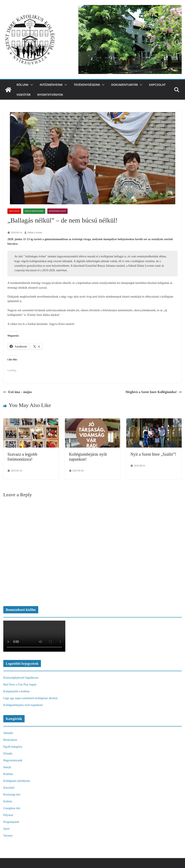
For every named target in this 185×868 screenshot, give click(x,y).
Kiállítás (8, 774)
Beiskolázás (10, 740)
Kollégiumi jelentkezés (17, 781)
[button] (31, 85)
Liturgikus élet (12, 808)
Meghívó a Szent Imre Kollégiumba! (154, 392)
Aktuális (14, 211)
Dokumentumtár (125, 85)
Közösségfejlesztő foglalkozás (21, 678)
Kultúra (8, 801)
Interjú (7, 767)
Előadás (8, 754)
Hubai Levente (35, 232)
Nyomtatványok (50, 95)
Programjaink (11, 822)
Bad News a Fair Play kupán (20, 685)
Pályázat (8, 815)
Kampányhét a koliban (16, 691)
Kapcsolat (157, 85)
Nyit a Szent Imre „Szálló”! (153, 454)
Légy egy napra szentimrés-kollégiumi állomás (30, 698)
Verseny (8, 836)
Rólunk (23, 85)
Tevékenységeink (87, 85)
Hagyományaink (34, 211)
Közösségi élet (58, 211)
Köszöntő (9, 788)
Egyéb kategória (13, 747)
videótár (24, 95)
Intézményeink (51, 85)
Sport (6, 829)
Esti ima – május (18, 392)
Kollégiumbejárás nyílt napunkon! (23, 705)
